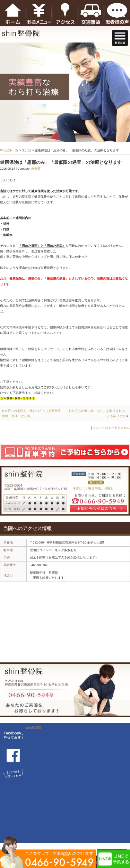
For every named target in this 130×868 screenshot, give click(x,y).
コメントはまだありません (111, 428)
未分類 (27, 150)
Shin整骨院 (34, 728)
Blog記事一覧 (9, 150)
